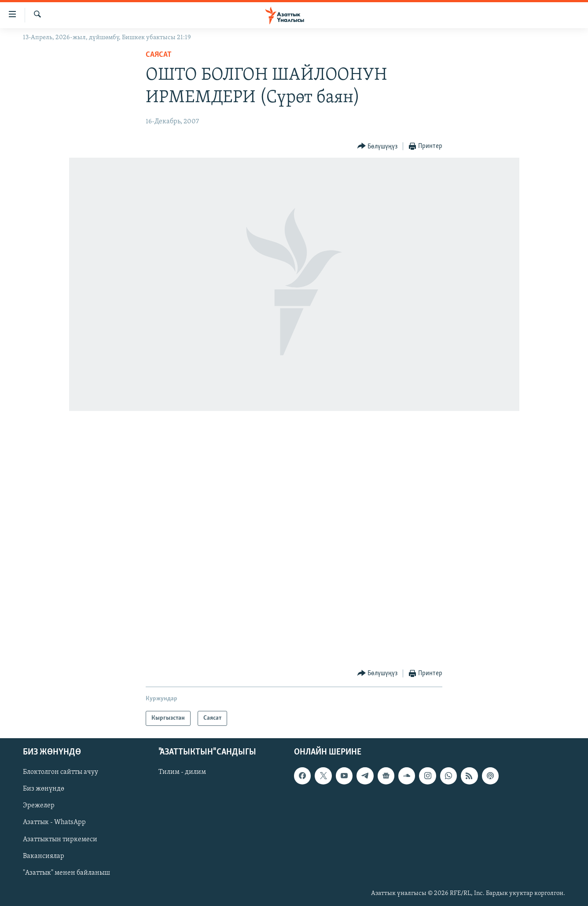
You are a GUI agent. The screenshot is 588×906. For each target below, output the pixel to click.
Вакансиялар (44, 856)
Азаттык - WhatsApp (54, 823)
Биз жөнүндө (44, 789)
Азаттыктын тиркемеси (60, 839)
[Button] (378, 146)
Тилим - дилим (182, 773)
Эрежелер (39, 806)
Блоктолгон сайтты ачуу (61, 773)
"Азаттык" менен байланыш (66, 873)
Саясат (159, 55)
